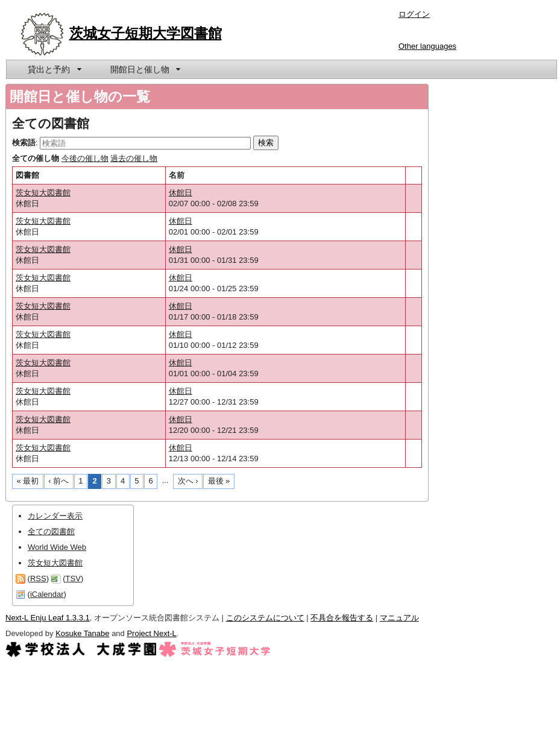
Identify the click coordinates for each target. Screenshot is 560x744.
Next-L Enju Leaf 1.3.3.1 (48, 618)
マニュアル (399, 618)
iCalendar (47, 594)
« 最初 (28, 481)
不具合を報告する (342, 618)
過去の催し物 (134, 158)
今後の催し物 (85, 158)
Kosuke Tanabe (82, 633)
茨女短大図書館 (43, 193)
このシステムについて (265, 618)
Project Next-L (151, 633)
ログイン (414, 14)
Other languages (427, 46)
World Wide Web (57, 547)
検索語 (24, 143)
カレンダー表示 (55, 516)
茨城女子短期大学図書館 (146, 33)
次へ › (188, 481)
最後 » (219, 481)
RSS (38, 578)
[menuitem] (54, 69)
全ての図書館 (51, 531)
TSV (73, 578)
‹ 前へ (58, 481)
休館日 (181, 193)
